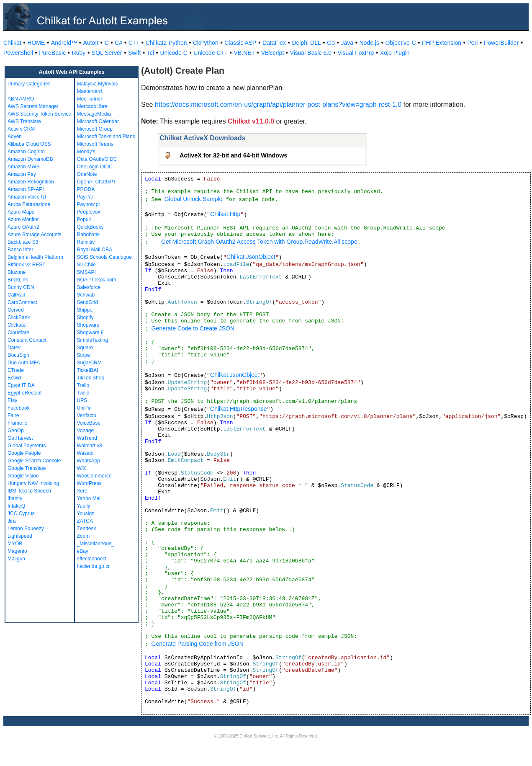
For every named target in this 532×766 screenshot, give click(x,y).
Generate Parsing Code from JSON (198, 644)
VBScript (272, 53)
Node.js (369, 43)
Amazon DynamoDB (30, 159)
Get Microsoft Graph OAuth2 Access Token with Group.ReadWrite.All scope (259, 242)
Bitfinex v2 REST (27, 265)
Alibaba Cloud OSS (29, 144)
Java (347, 43)
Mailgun (16, 559)
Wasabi (85, 453)
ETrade (16, 370)
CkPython (206, 43)
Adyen (15, 137)
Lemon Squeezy (26, 529)
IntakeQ (16, 506)
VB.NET (245, 53)
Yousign (86, 513)
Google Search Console (34, 461)
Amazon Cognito (26, 152)
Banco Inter (20, 250)
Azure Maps (21, 212)
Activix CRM (21, 129)
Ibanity (15, 498)
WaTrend (87, 438)
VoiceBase (89, 423)
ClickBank (19, 317)
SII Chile (86, 265)
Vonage (86, 431)
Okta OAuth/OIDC (97, 159)
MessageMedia (94, 114)
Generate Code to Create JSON (193, 328)
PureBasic (52, 53)
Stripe (84, 355)
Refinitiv (86, 242)
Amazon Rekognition (31, 182)
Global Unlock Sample (194, 199)
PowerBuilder (501, 43)
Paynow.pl (89, 204)
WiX (82, 468)
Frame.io (17, 423)
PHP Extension (442, 43)
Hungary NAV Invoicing (33, 483)
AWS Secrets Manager (33, 106)
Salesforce (89, 287)
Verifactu (87, 415)
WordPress (89, 483)
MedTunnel (90, 99)
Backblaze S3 (23, 242)
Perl (473, 43)
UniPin (84, 408)
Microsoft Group (95, 129)
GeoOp (16, 431)
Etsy (12, 400)
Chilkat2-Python (166, 43)
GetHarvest (20, 438)
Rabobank (89, 235)
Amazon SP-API (26, 189)
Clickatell (18, 325)
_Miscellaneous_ (96, 544)
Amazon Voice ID (27, 197)
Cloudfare (18, 333)
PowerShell (18, 53)
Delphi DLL (306, 43)
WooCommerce (94, 476)
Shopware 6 (90, 333)
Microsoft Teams (95, 144)
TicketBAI (88, 370)
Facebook (19, 408)
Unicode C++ (211, 53)
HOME (36, 43)
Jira (12, 521)
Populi (84, 219)
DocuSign (18, 355)
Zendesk (87, 529)
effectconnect (92, 559)
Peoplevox (89, 212)
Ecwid (14, 378)
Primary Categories (29, 84)
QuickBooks (90, 227)
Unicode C (173, 53)
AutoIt (91, 43)
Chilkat (12, 43)
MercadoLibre (92, 106)
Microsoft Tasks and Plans (106, 137)
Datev (14, 348)
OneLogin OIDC (95, 167)
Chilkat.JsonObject (251, 257)
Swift (134, 53)
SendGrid (88, 302)
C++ (134, 43)
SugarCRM (89, 363)
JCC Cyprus (21, 513)
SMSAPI (86, 272)
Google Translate (27, 468)
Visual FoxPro (356, 53)
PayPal (85, 197)
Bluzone (17, 272)
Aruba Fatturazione (29, 204)
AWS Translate (24, 121)
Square (85, 348)
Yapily (84, 506)
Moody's (86, 152)
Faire (13, 415)
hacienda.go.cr (94, 566)
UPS (82, 400)
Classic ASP (240, 43)
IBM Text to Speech (29, 491)
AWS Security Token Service (39, 114)
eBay (83, 551)
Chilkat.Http (225, 214)
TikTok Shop (91, 378)
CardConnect (22, 302)
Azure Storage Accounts (35, 235)
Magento (17, 551)
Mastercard (90, 91)
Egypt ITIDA (21, 385)
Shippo (85, 310)
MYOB (15, 544)
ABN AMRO (21, 99)
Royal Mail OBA (95, 250)
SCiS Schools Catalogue (104, 257)
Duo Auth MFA (24, 363)
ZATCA (85, 521)
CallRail (16, 295)
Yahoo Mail (89, 498)
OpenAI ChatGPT (97, 182)
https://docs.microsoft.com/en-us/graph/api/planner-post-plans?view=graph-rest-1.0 (278, 104)
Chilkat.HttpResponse (238, 409)
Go (331, 43)
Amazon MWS (24, 167)
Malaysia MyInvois (98, 84)
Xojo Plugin (395, 53)
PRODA (86, 189)
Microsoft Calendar (98, 121)
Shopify (85, 317)
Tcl (150, 53)
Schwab (86, 295)
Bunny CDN (21, 287)
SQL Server (107, 53)
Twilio (83, 393)
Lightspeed (20, 536)
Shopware (88, 325)
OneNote (87, 174)
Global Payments (27, 446)
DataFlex (274, 43)
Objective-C (400, 43)
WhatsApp (89, 461)
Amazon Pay (22, 174)
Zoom (84, 536)
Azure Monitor (23, 219)
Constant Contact (27, 340)
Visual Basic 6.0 (311, 53)
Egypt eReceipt (24, 393)
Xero (82, 491)
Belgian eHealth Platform (35, 257)
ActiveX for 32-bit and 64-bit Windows (233, 155)
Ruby (79, 53)
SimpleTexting (93, 340)
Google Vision (23, 476)
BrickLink (18, 280)
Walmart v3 (90, 446)
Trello (83, 385)
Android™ (64, 43)
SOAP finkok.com (97, 280)
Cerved (16, 310)
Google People (24, 453)
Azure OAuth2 (23, 227)
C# (118, 43)
